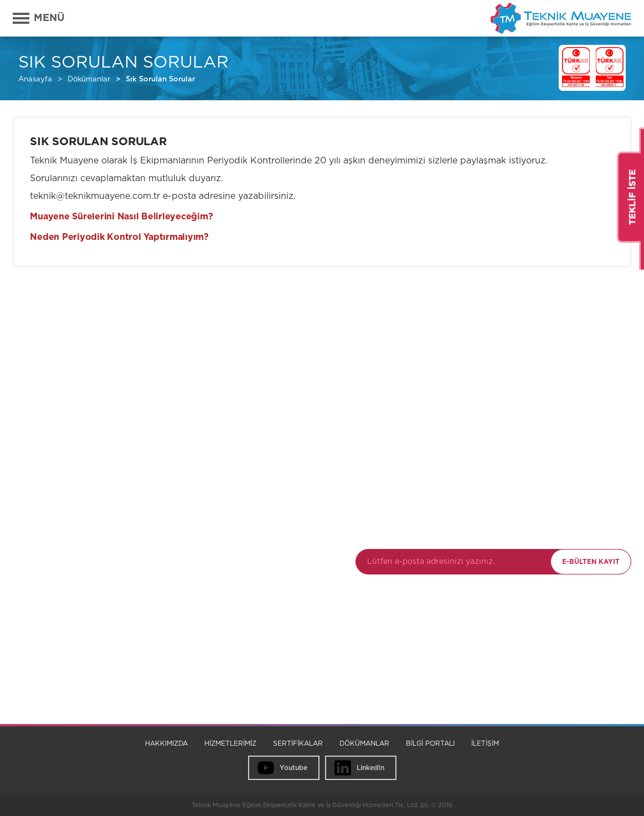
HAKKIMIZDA (166, 743)
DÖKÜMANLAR (364, 743)
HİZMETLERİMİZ (230, 743)
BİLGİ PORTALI (430, 743)
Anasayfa (35, 79)
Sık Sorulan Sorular (160, 79)
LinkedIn (370, 768)
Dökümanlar (89, 79)
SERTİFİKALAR (298, 743)
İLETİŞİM (485, 743)
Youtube (293, 768)
